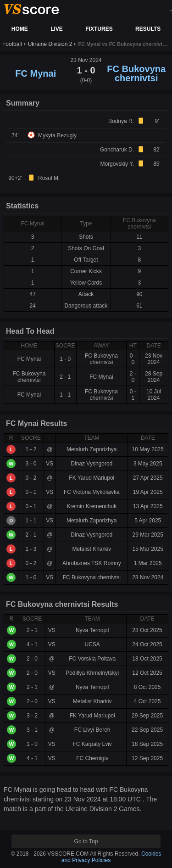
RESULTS (148, 29)
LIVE (57, 29)
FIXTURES (99, 29)
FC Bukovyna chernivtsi (136, 73)
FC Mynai (36, 73)
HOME (20, 29)
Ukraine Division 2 (50, 44)
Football (12, 44)
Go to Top (86, 841)
